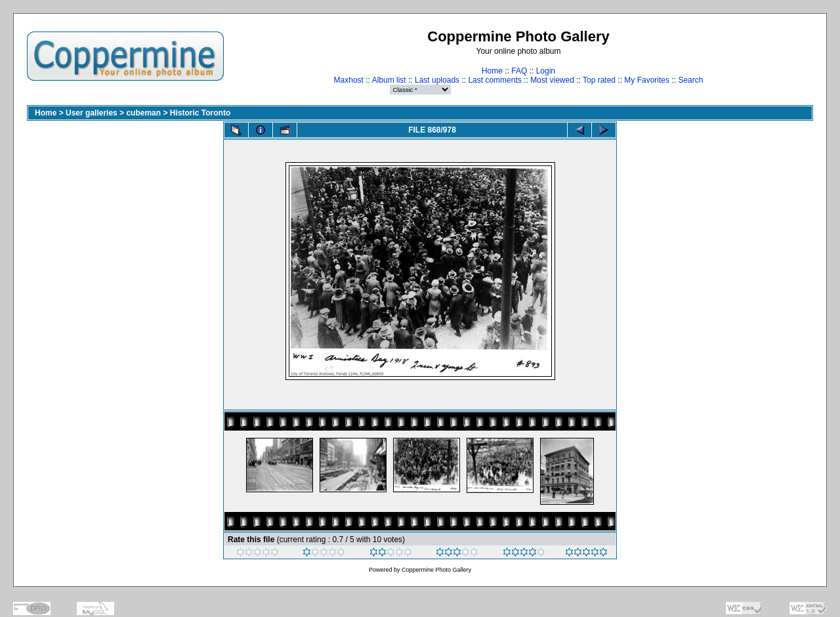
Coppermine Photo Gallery (436, 570)
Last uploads (437, 80)
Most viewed (552, 80)
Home (492, 71)
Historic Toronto (200, 113)
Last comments (494, 80)
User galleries (92, 113)
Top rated (599, 80)
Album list (389, 80)
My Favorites (647, 80)
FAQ (519, 71)
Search (690, 80)
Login (546, 71)
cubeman (143, 113)
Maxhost (349, 80)
